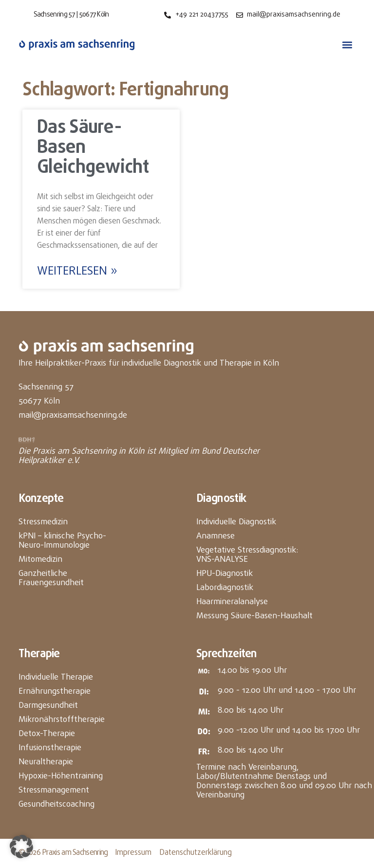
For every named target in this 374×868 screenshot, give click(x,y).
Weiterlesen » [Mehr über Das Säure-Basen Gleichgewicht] (77, 272)
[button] (347, 45)
